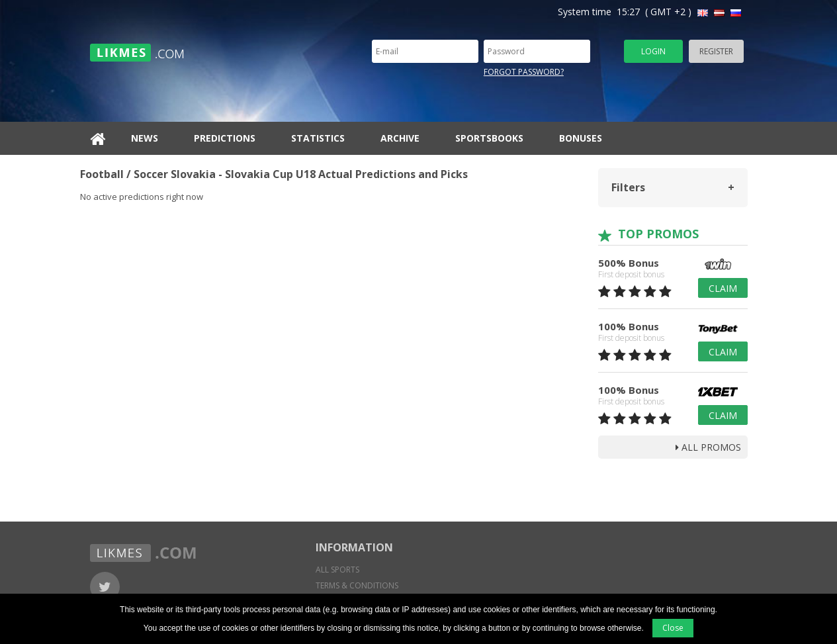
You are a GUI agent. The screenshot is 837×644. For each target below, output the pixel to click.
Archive (400, 138)
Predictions (225, 138)
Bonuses (581, 138)
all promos (708, 447)
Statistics (318, 138)
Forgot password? (524, 72)
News (145, 138)
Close (673, 628)
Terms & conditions (357, 585)
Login (653, 51)
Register (716, 51)
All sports (337, 570)
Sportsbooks (489, 138)
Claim (723, 288)
